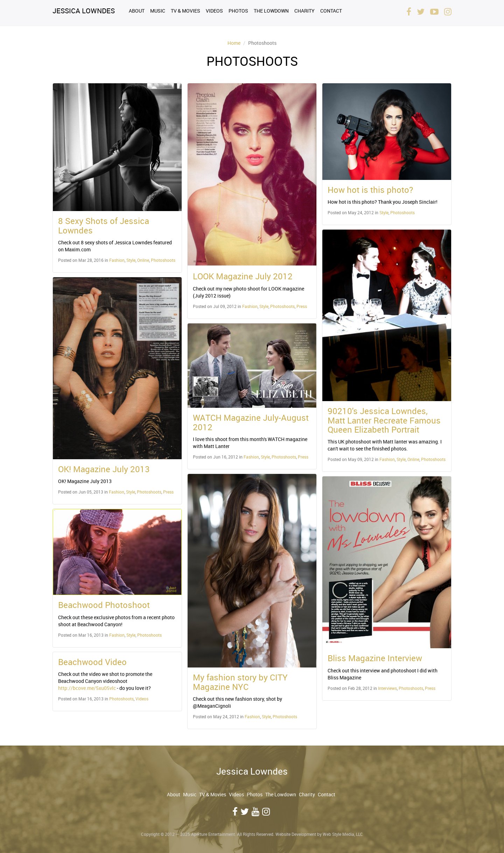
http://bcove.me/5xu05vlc (87, 688)
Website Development (296, 834)
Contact (331, 11)
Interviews (387, 688)
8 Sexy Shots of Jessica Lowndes (104, 225)
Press (168, 492)
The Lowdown (271, 11)
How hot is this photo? (370, 190)
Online (143, 260)
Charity (304, 11)
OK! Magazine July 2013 (104, 469)
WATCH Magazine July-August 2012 (251, 422)
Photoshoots (163, 260)
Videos (214, 11)
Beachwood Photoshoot (104, 605)
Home (234, 43)
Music (158, 11)
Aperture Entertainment (213, 834)
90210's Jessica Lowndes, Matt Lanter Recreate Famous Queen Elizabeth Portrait (384, 420)
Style (131, 260)
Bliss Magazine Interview (375, 658)
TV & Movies (185, 11)
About (137, 11)
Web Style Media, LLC (343, 834)
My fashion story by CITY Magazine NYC (240, 682)
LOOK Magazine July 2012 (243, 276)
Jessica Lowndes (84, 11)
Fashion (117, 260)
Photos (238, 11)
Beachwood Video (92, 662)
